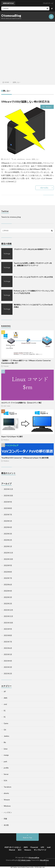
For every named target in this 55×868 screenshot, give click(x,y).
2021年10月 (8, 623)
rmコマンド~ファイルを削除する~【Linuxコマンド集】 (22, 403)
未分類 (6, 825)
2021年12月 (8, 610)
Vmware (48, 107)
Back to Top (28, 838)
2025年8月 (8, 508)
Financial (34, 847)
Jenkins (6, 736)
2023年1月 (8, 546)
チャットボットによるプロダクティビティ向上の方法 (33, 277)
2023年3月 (8, 534)
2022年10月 (8, 559)
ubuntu (6, 793)
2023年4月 (8, 527)
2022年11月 (8, 553)
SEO (20, 850)
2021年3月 (8, 667)
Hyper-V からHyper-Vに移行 (12, 437)
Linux (9, 406)
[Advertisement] (27, 51)
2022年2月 (8, 604)
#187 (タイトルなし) (13, 847)
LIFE (42, 847)
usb (15, 159)
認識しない (35, 159)
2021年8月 (8, 635)
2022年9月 (8, 565)
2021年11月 (8, 616)
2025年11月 (8, 489)
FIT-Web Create (24, 860)
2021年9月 (8, 629)
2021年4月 (8, 661)
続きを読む (45, 188)
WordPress (44, 860)
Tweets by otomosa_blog (11, 217)
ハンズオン (8, 812)
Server (6, 774)
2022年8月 (8, 572)
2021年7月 (8, 642)
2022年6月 (8, 585)
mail (49, 847)
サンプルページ (40, 850)
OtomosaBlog (11, 16)
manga (6, 755)
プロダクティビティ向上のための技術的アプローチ (32, 249)
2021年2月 (8, 674)
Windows (6, 440)
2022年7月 (8, 578)
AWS (5, 698)
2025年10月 (8, 496)
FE (5, 711)
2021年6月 (8, 648)
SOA (5, 781)
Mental (12, 850)
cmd (5, 406)
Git (5, 730)
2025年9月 (8, 502)
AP (5, 692)
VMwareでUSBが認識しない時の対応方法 (25, 102)
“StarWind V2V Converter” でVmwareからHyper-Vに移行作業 (25, 458)
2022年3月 (8, 597)
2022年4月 (8, 591)
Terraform (7, 787)
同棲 (5, 819)
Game (6, 723)
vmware (28, 159)
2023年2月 (8, 540)
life (5, 742)
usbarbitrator (21, 159)
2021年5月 (8, 654)
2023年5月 (8, 521)
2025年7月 (8, 515)
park (5, 762)
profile (6, 768)
